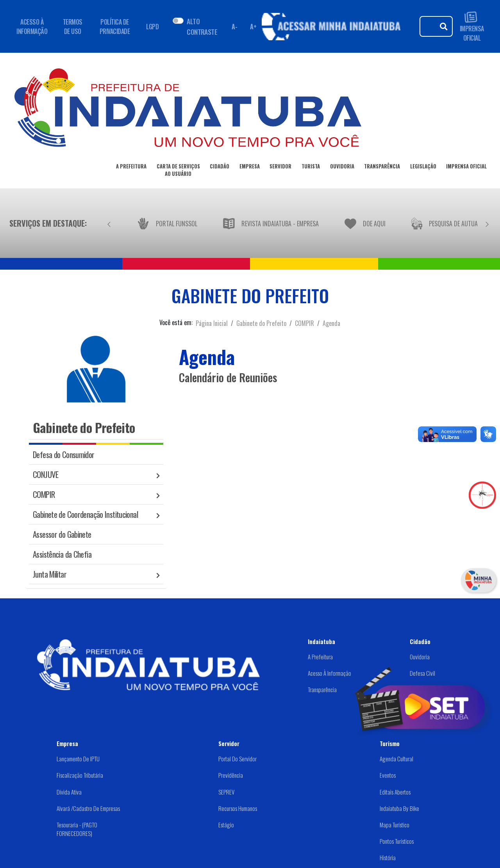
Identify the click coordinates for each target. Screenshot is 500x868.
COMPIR (304, 323)
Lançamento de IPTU (78, 759)
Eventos (388, 775)
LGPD (152, 27)
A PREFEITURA (131, 168)
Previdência (231, 775)
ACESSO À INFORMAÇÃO (32, 27)
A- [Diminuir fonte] (234, 27)
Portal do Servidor (237, 759)
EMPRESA (250, 168)
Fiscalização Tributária (80, 775)
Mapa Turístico (395, 825)
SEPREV (226, 792)
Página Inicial (212, 323)
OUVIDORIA (342, 168)
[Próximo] (487, 223)
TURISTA (311, 168)
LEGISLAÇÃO (423, 168)
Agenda (331, 323)
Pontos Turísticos (397, 841)
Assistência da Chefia (62, 554)
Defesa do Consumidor (64, 454)
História (388, 857)
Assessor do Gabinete (62, 534)
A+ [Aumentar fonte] (253, 27)
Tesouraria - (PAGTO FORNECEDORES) (77, 829)
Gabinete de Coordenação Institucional (85, 514)
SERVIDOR (280, 168)
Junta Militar (50, 574)
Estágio (226, 825)
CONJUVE (46, 474)
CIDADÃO (220, 168)
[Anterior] (109, 223)
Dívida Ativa (69, 792)
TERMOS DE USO (73, 27)
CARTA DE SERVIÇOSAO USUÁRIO (178, 171)
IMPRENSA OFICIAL (472, 26)
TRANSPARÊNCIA (382, 168)
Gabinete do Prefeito (261, 323)
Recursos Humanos (238, 808)
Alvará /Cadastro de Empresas (88, 808)
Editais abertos (395, 792)
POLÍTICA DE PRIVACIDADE (115, 27)
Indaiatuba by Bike (399, 808)
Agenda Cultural (396, 759)
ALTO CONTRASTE (202, 26)
